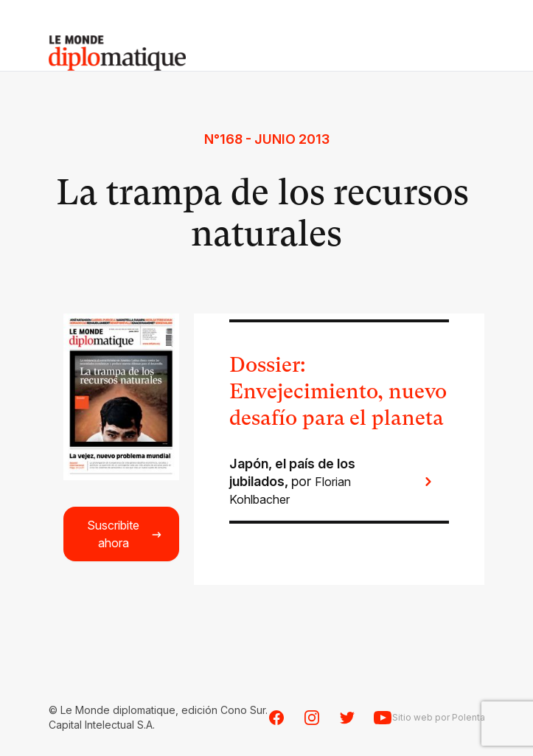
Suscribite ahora (125, 534)
